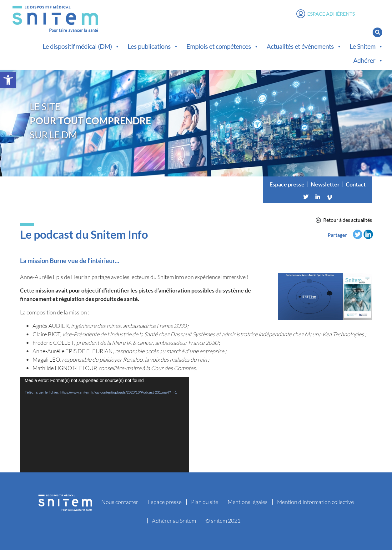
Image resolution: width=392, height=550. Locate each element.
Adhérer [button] (368, 60)
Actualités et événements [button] (304, 46)
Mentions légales (248, 502)
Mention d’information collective (315, 502)
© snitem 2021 (223, 521)
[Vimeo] (329, 197)
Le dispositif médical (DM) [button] (81, 46)
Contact (356, 184)
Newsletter (325, 184)
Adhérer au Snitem (174, 521)
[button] (8, 80)
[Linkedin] (318, 197)
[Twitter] (306, 197)
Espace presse (287, 184)
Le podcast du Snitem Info (84, 234)
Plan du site (205, 502)
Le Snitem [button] (367, 46)
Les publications (153, 46)
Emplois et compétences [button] (223, 46)
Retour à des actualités (348, 220)
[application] (104, 425)
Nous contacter (120, 502)
